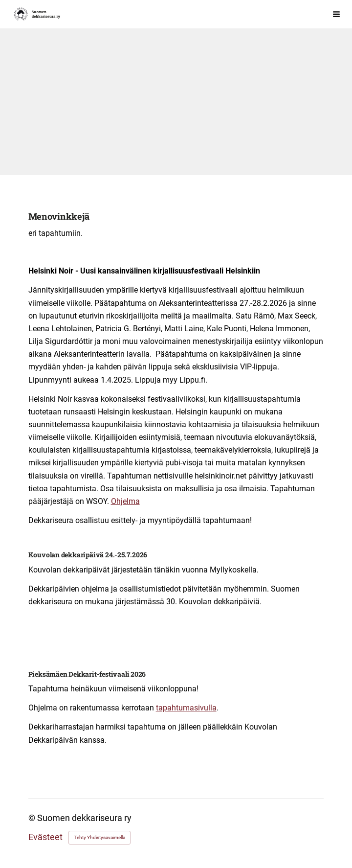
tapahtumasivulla (186, 708)
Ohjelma (125, 501)
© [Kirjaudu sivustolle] (33, 818)
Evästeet (45, 838)
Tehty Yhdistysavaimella (99, 837)
